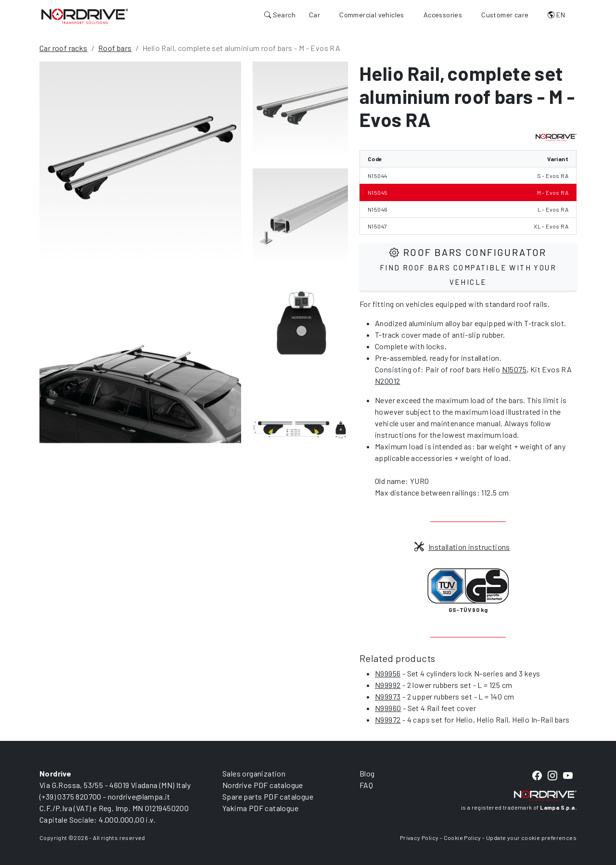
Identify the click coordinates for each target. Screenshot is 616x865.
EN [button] (556, 15)
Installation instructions (462, 547)
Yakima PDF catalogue (260, 808)
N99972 (388, 719)
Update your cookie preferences (531, 838)
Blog (367, 773)
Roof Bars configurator (468, 266)
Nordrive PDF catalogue (263, 785)
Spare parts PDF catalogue (268, 796)
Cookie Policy (462, 838)
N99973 (388, 696)
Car (314, 15)
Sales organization (254, 773)
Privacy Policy (419, 838)
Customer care (505, 15)
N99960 (388, 708)
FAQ (366, 785)
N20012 (387, 381)
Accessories (443, 15)
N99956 (388, 673)
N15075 (514, 369)
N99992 (388, 685)
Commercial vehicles (372, 15)
